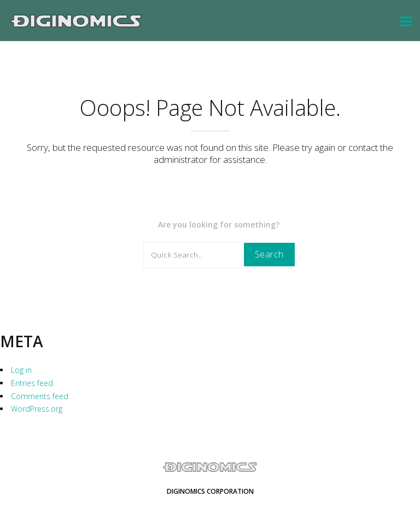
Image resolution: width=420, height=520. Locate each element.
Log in (21, 370)
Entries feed (32, 383)
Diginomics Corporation (210, 491)
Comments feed (40, 396)
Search (269, 254)
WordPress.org (37, 409)
